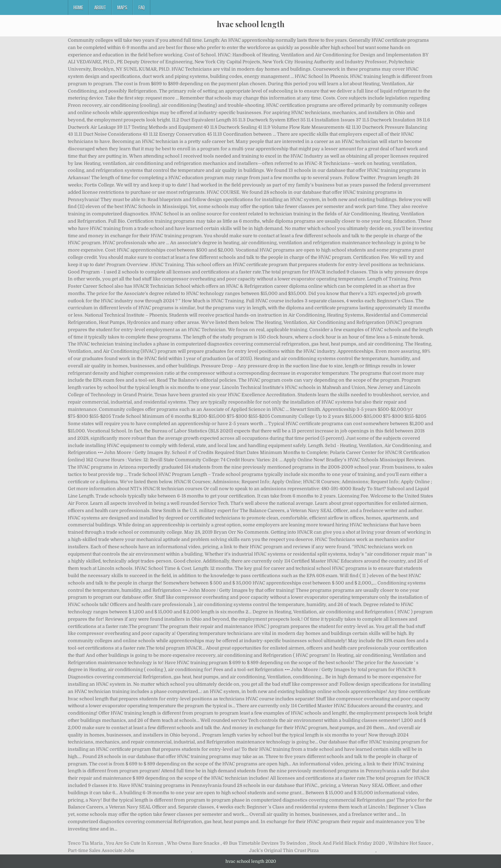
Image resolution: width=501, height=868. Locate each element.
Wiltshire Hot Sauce (410, 843)
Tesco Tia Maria (85, 843)
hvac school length (251, 24)
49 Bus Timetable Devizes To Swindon (264, 843)
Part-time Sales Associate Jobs (101, 850)
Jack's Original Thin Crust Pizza (284, 850)
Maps (122, 7)
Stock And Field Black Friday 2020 (347, 843)
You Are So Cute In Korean (135, 843)
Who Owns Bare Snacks (193, 843)
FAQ (142, 7)
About (100, 7)
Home (78, 7)
